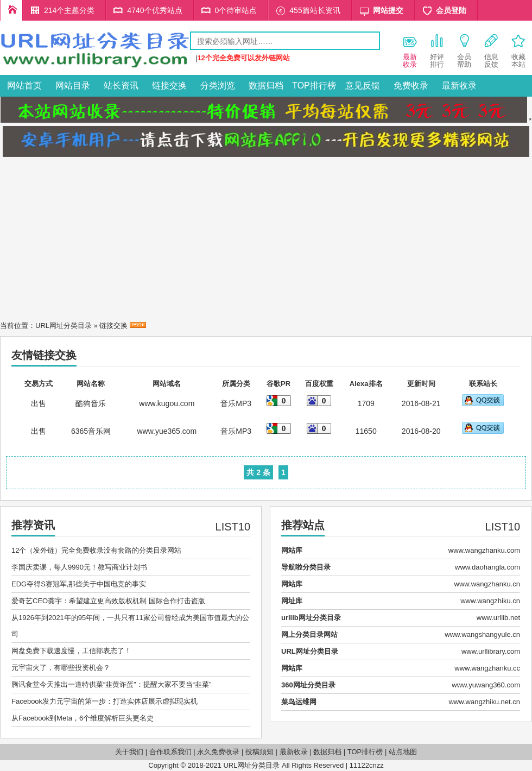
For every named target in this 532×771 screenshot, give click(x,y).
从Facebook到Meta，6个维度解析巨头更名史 (83, 718)
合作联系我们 (170, 752)
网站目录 (73, 86)
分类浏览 (218, 86)
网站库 (292, 550)
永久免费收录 (218, 752)
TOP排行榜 (314, 86)
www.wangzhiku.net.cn (484, 702)
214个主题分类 (69, 10)
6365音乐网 (91, 431)
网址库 (292, 601)
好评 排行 (437, 50)
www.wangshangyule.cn (482, 634)
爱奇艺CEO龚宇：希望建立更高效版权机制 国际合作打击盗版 (108, 601)
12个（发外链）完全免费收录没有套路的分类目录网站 (96, 550)
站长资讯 (121, 86)
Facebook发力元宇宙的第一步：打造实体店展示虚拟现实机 (104, 701)
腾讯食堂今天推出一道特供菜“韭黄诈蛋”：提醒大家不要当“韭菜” (111, 684)
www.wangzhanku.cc (487, 668)
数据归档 (266, 86)
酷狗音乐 (91, 403)
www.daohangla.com (487, 567)
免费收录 (411, 86)
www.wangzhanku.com (484, 550)
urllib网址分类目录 (311, 618)
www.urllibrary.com (491, 651)
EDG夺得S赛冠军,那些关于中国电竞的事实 (79, 584)
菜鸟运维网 (299, 702)
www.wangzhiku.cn (490, 601)
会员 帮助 (464, 50)
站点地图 (403, 752)
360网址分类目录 (308, 685)
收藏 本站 (518, 50)
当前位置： (18, 326)
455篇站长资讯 (315, 10)
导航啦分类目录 (306, 567)
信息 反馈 (491, 50)
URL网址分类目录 (64, 326)
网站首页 (24, 86)
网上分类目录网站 (309, 634)
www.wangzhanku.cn (487, 584)
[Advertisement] (266, 236)
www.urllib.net (498, 618)
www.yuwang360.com (486, 685)
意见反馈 (363, 86)
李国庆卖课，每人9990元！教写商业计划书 (79, 567)
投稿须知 (259, 752)
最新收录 (459, 86)
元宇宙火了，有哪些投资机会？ (61, 668)
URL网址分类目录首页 (11, 10)
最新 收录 (410, 50)
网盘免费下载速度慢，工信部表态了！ (71, 651)
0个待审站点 (236, 10)
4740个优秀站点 (154, 10)
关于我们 (129, 752)
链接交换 (169, 86)
